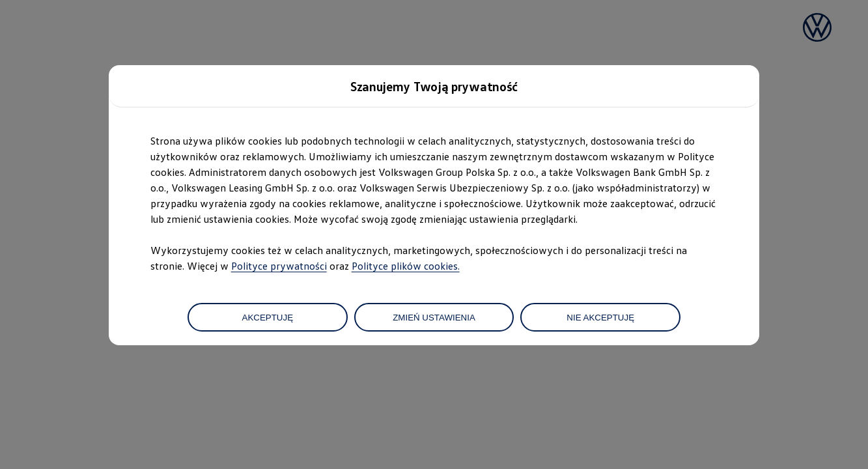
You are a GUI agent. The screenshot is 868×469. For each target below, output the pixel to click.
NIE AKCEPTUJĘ (600, 318)
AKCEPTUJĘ (268, 318)
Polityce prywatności (279, 266)
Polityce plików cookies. (406, 266)
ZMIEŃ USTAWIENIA (434, 318)
